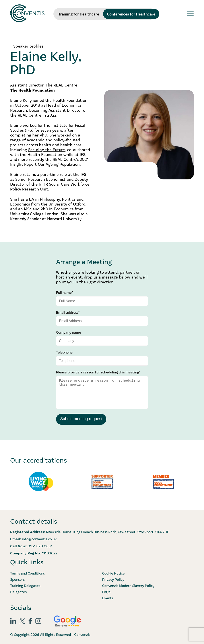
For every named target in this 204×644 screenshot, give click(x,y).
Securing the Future (47, 149)
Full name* (64, 292)
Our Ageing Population (59, 164)
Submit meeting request (81, 419)
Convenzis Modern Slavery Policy (128, 585)
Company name (69, 332)
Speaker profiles (28, 46)
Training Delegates (25, 585)
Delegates (18, 591)
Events (108, 597)
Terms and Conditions (27, 573)
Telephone (64, 352)
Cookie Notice (113, 573)
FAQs (106, 591)
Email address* (68, 312)
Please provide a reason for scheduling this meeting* (98, 372)
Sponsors (17, 579)
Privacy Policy (113, 579)
